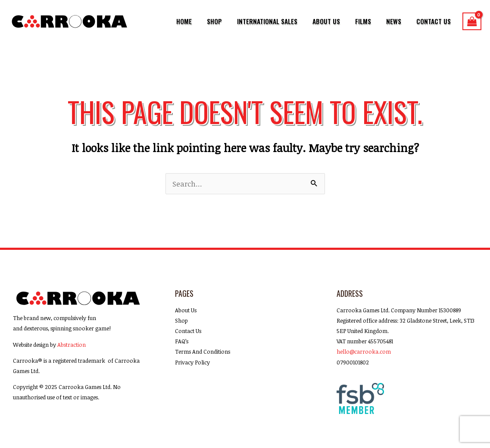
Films (371, 21)
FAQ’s (182, 341)
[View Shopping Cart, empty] (472, 21)
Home (203, 21)
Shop (231, 21)
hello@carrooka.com (364, 352)
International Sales (281, 21)
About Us (337, 21)
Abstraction (72, 345)
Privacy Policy (192, 362)
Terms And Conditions (203, 352)
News (398, 21)
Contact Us (435, 21)
